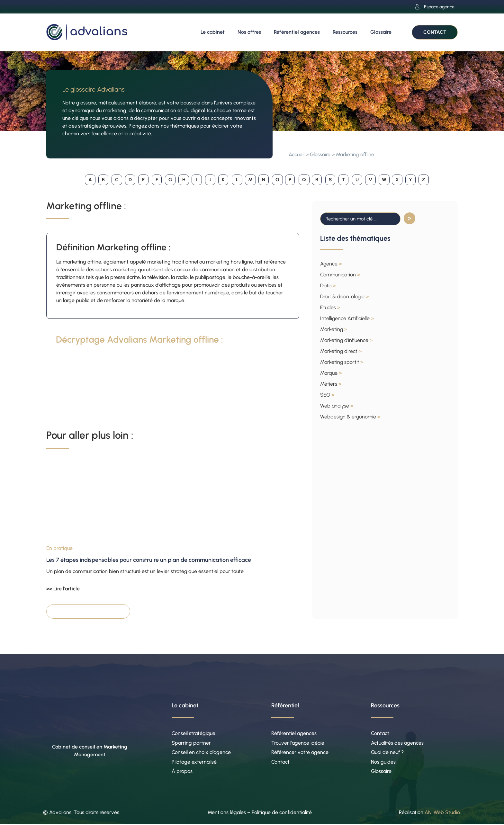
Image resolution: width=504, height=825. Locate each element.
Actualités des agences (397, 743)
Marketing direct (341, 351)
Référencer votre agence (300, 753)
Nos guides (383, 762)
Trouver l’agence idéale (298, 743)
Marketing (334, 329)
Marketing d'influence (346, 340)
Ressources (345, 32)
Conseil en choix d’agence (201, 753)
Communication (340, 275)
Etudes (330, 307)
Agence (331, 264)
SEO (327, 395)
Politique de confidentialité (282, 813)
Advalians (60, 813)
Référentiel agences (297, 32)
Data (328, 286)
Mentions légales (227, 813)
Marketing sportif (342, 362)
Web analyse (337, 406)
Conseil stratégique (194, 733)
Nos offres (249, 32)
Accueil (297, 154)
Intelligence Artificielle (347, 318)
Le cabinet (213, 32)
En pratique (59, 548)
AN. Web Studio (442, 813)
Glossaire (381, 32)
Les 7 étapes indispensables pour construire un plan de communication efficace (149, 560)
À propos (182, 772)
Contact (280, 762)
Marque (331, 373)
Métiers (331, 384)
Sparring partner (191, 743)
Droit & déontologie (344, 296)
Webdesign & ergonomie (350, 417)
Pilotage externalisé (194, 762)
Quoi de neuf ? (387, 753)
